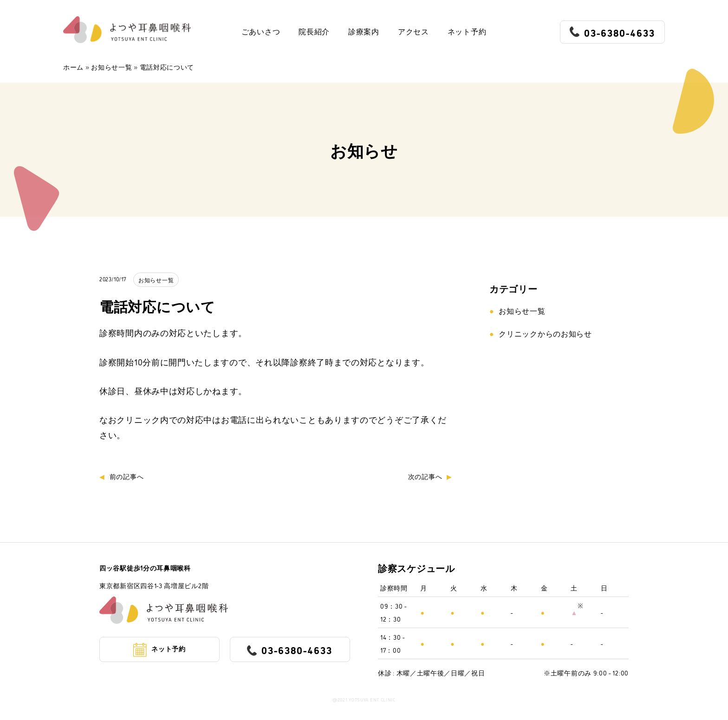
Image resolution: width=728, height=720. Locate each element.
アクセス (413, 32)
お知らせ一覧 (111, 67)
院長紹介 (314, 32)
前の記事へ (127, 476)
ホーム (73, 67)
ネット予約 (467, 32)
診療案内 (364, 32)
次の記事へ (425, 476)
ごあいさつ (261, 32)
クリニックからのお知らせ (545, 333)
